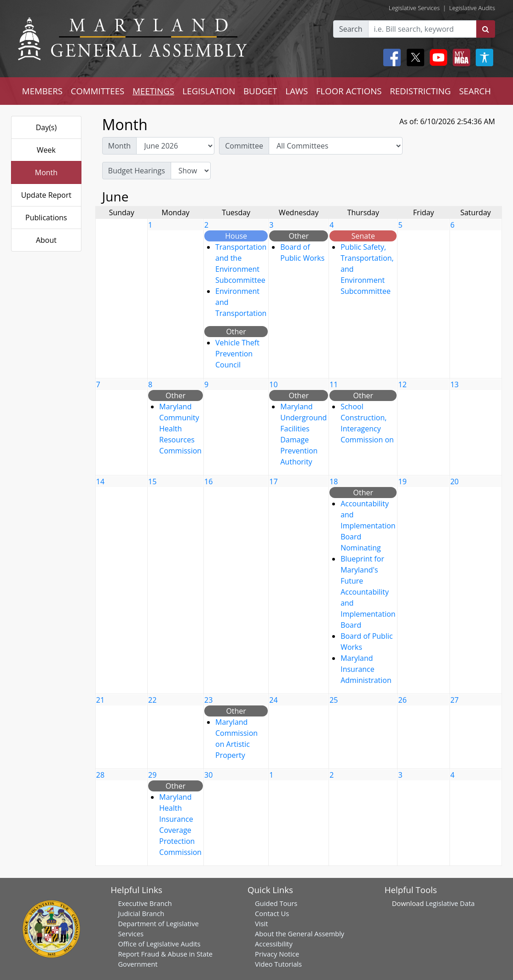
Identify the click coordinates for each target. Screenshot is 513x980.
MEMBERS (42, 91)
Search (351, 29)
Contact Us (272, 913)
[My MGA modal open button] (460, 57)
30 (208, 775)
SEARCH (475, 91)
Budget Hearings (137, 171)
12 (402, 384)
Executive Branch (145, 903)
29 (152, 775)
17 (273, 481)
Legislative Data (450, 903)
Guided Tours (276, 903)
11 (334, 384)
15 (152, 481)
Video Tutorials (278, 964)
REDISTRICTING (420, 91)
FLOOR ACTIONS (349, 91)
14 (100, 481)
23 (208, 700)
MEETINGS (153, 91)
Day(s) (46, 127)
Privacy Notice (277, 954)
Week (46, 150)
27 (455, 700)
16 (208, 481)
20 (455, 481)
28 (100, 775)
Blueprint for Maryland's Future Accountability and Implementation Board (368, 592)
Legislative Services (414, 8)
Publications (46, 218)
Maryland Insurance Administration (366, 669)
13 (455, 384)
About (46, 240)
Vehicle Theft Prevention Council (237, 354)
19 (402, 481)
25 (334, 700)
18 (334, 481)
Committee (244, 146)
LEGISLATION (209, 91)
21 (100, 700)
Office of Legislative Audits (159, 944)
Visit (261, 923)
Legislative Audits (472, 8)
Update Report (46, 195)
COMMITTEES (98, 91)
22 (152, 700)
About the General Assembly (300, 934)
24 (273, 700)
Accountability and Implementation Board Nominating (368, 526)
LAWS (297, 91)
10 (273, 384)
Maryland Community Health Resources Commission (180, 429)
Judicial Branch (141, 913)
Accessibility (274, 944)
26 (402, 700)
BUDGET (260, 91)
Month (46, 172)
